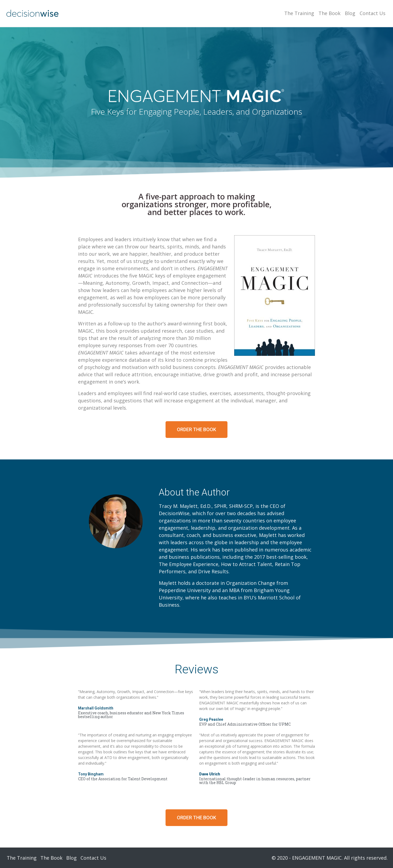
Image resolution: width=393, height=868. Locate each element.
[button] (196, 430)
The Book (329, 13)
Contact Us (373, 13)
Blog (350, 13)
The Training (299, 13)
